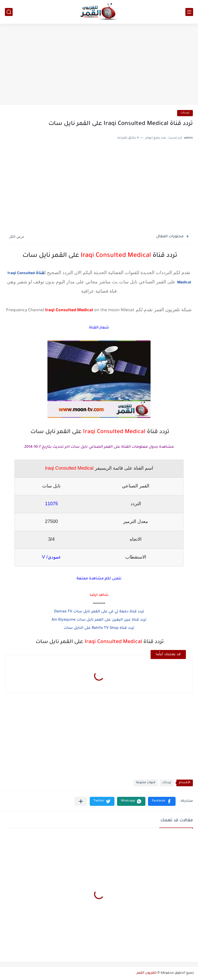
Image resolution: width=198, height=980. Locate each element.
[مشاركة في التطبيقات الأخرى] (81, 801)
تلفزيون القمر (147, 973)
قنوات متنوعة (146, 783)
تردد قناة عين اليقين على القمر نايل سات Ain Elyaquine (99, 620)
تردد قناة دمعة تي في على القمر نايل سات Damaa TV (99, 612)
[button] (162, 801)
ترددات (185, 113)
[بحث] (9, 12)
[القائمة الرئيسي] (189, 12)
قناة (40, 273)
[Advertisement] (99, 65)
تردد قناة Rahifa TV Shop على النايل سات (99, 628)
